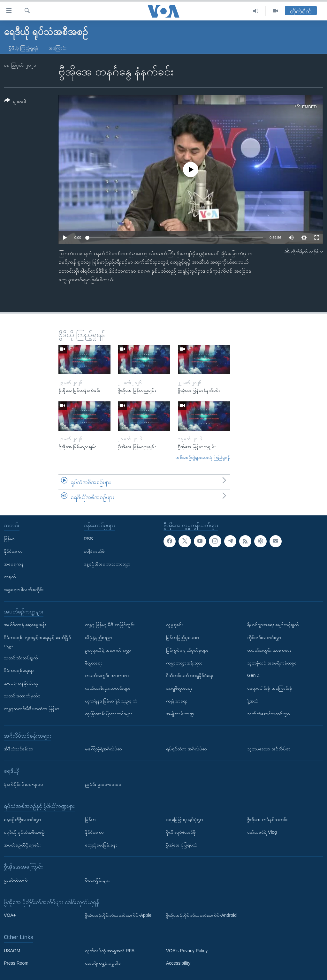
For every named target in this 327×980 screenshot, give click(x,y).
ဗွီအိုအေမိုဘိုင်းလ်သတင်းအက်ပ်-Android (201, 915)
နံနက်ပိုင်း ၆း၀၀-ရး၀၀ (23, 784)
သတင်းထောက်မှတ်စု (22, 696)
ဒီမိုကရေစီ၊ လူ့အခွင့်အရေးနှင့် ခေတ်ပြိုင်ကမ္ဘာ (37, 641)
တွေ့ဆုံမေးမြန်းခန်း (101, 845)
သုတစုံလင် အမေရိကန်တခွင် (272, 663)
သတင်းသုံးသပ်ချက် (21, 657)
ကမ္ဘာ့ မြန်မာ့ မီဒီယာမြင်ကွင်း (110, 625)
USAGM (12, 951)
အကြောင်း (57, 48)
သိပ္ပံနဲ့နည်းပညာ (99, 637)
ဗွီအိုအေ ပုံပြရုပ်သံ (182, 845)
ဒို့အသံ (253, 701)
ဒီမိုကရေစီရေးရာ (19, 670)
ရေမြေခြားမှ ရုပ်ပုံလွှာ (185, 819)
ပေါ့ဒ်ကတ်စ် (94, 551)
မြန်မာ (9, 539)
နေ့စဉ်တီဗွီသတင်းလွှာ (23, 819)
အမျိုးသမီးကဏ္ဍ (180, 714)
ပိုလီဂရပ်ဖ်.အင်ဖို (181, 832)
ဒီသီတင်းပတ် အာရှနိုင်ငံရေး (190, 675)
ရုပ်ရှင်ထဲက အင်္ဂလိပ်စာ (186, 749)
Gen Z (253, 675)
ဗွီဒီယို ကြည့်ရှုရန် (24, 48)
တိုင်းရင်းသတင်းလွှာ (264, 637)
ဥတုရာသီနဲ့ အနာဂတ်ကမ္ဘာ (108, 650)
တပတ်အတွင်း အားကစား (107, 675)
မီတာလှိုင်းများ (97, 880)
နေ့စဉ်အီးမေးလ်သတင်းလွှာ (107, 564)
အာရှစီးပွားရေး (179, 688)
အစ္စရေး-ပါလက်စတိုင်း (24, 589)
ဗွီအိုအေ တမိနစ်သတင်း (267, 819)
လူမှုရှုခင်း (174, 625)
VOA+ (10, 915)
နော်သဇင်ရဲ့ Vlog (262, 832)
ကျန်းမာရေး (177, 701)
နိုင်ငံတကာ (13, 551)
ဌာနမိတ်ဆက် (16, 880)
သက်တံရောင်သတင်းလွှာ (269, 714)
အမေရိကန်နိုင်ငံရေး (21, 683)
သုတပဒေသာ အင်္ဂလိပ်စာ (269, 749)
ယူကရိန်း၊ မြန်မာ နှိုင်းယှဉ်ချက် (111, 701)
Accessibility (178, 963)
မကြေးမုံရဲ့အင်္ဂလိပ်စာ (103, 749)
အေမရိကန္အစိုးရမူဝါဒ (103, 963)
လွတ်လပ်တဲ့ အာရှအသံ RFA (110, 951)
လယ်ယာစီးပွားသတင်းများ (108, 688)
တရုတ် (10, 577)
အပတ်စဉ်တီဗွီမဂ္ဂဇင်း (22, 845)
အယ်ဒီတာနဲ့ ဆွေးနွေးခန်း (25, 625)
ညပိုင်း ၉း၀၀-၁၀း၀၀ (103, 784)
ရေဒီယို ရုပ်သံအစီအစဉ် (24, 832)
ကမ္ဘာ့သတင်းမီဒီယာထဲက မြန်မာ (32, 709)
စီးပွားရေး (93, 663)
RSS (88, 539)
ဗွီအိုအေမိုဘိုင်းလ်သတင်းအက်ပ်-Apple (118, 915)
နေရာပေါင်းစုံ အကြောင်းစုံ (270, 688)
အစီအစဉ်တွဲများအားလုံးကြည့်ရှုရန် (203, 457)
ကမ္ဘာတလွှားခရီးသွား (184, 663)
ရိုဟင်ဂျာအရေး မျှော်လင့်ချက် (273, 625)
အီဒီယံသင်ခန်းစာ (19, 749)
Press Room (16, 963)
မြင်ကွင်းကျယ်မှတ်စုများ (187, 650)
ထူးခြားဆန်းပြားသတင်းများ (108, 714)
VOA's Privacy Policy (187, 951)
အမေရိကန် (14, 564)
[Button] (15, 102)
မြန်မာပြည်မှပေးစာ (183, 637)
